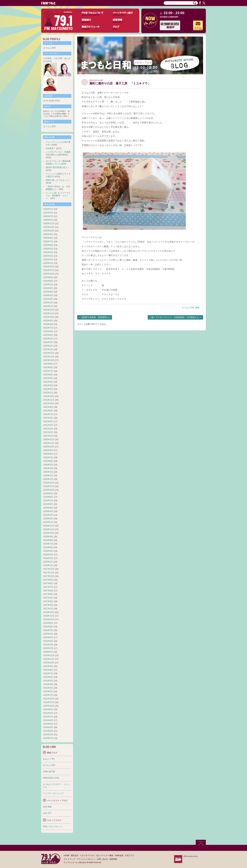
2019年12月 (49, 483)
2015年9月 (48, 666)
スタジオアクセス (87, 855)
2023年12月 (49, 310)
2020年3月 (48, 472)
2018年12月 (49, 526)
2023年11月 (49, 313)
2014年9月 (48, 709)
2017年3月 (48, 601)
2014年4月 (48, 727)
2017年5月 (48, 594)
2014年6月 (48, 720)
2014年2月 (48, 735)
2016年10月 (49, 619)
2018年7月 (48, 544)
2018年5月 (48, 551)
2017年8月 (48, 583)
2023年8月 (48, 324)
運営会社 (75, 855)
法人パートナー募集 (105, 855)
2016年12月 (49, 612)
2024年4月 (48, 295)
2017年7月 (48, 587)
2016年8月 (48, 627)
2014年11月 (49, 702)
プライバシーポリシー (86, 859)
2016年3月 (48, 645)
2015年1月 (48, 695)
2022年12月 (49, 353)
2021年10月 (49, 403)
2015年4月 (48, 684)
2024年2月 (48, 303)
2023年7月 (48, 328)
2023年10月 (49, 317)
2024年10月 (49, 274)
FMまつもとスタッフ (53, 826)
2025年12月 (49, 224)
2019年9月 (48, 494)
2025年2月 (48, 260)
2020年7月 (48, 458)
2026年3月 (48, 213)
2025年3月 (48, 256)
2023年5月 (48, 335)
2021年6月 (48, 418)
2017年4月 (48, 598)
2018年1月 (48, 565)
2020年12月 (49, 439)
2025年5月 (48, 249)
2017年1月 (48, 609)
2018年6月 (48, 547)
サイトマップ (69, 859)
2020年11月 (49, 443)
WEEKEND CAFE (51, 778)
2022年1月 (48, 393)
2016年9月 (48, 623)
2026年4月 (48, 209)
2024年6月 (48, 288)
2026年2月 (48, 216)
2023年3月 (48, 342)
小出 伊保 (58, 58)
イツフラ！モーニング (53, 793)
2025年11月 (49, 227)
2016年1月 (48, 652)
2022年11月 (49, 357)
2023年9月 (48, 321)
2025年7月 (48, 242)
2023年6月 (48, 331)
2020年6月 (48, 461)
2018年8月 (48, 540)
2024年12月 (49, 267)
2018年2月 (48, 562)
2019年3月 (48, 515)
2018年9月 (48, 537)
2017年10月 (49, 576)
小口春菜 (47, 58)
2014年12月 (49, 699)
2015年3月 (48, 688)
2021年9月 (48, 407)
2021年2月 (48, 432)
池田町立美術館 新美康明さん (96, 317)
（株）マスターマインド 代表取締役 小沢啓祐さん (174, 317)
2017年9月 (48, 580)
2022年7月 (48, 371)
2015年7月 (48, 673)
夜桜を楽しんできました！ (58, 180)
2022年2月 (48, 389)
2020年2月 (48, 476)
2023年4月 (48, 339)
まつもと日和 (188, 308)
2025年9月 (48, 234)
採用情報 (113, 859)
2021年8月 (48, 411)
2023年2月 (48, 346)
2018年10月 (49, 533)
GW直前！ (51, 148)
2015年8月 (48, 670)
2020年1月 (48, 479)
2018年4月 (48, 555)
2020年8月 (48, 454)
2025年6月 (48, 245)
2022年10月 (49, 360)
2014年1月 (48, 738)
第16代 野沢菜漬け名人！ (58, 167)
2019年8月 (48, 497)
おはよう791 (49, 759)
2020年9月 (48, 450)
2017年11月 (49, 573)
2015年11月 (49, 659)
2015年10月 (49, 663)
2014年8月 (48, 713)
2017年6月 (48, 591)
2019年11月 (49, 486)
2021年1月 (48, 436)
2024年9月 (48, 277)
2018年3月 (48, 558)
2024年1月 (48, 306)
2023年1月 (48, 349)
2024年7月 (48, 285)
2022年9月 (48, 364)
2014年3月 (48, 731)
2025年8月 (48, 238)
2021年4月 (48, 425)
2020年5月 (48, 465)
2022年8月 (48, 367)
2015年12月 (49, 655)
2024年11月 (49, 270)
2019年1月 (48, 522)
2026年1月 (48, 220)
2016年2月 (48, 648)
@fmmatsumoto (190, 856)
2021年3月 (48, 429)
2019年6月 (48, 504)
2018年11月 (49, 529)
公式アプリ (129, 855)
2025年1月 (48, 263)
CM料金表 (119, 855)
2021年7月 (48, 414)
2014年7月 (48, 717)
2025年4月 (48, 252)
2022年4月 (48, 382)
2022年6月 (48, 375)
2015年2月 (48, 691)
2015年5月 (48, 681)
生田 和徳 (47, 807)
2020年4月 (48, 468)
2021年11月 (49, 400)
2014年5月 (48, 724)
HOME (67, 855)
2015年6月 (48, 677)
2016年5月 (48, 637)
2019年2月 (48, 519)
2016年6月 (48, 634)
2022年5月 (48, 378)
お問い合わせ (102, 859)
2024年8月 (48, 281)
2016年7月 (48, 630)
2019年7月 (48, 501)
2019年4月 (48, 511)
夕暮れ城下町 (49, 772)
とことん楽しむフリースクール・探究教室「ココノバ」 (58, 196)
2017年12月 (49, 569)
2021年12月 (49, 396)
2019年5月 (48, 508)
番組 (197, 308)
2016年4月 (48, 641)
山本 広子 (47, 813)
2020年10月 (49, 447)
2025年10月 (49, 231)
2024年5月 (48, 292)
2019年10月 (49, 490)
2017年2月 (48, 605)
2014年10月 (49, 706)
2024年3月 (48, 299)
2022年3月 (48, 385)
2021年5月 (48, 421)
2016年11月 (49, 616)
